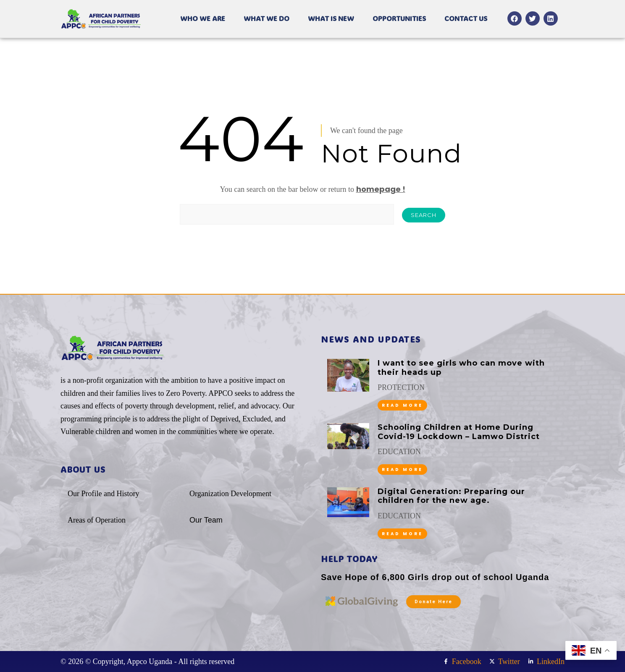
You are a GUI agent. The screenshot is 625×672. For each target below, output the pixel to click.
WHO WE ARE (203, 18)
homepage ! (381, 189)
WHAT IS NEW (331, 18)
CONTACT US (466, 18)
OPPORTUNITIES (399, 18)
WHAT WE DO (267, 18)
